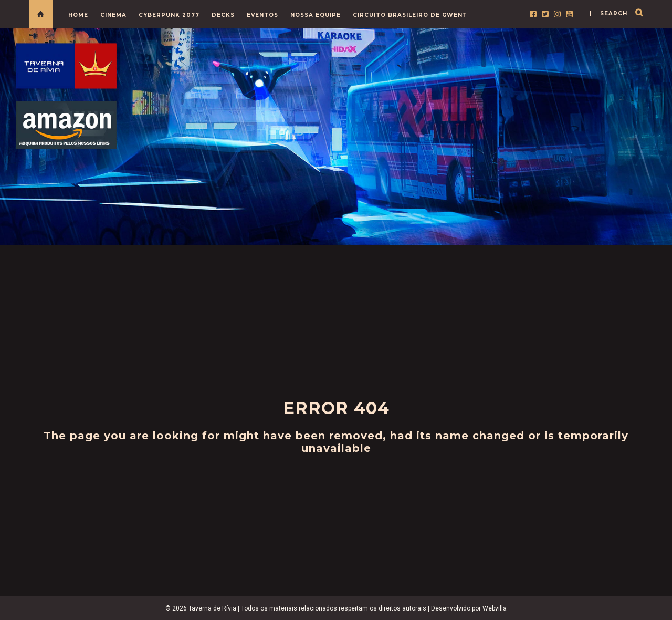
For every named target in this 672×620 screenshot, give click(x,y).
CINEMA (113, 15)
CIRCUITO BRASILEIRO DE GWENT (410, 15)
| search (608, 13)
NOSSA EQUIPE (316, 15)
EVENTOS (262, 15)
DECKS (223, 15)
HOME (78, 15)
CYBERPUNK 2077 (169, 15)
